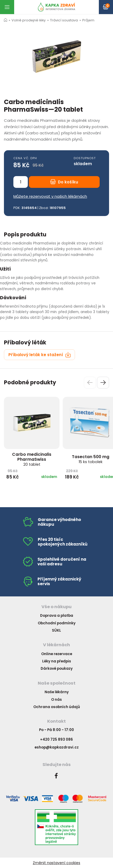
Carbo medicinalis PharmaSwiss (32, 459)
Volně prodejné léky (29, 20)
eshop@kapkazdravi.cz (57, 747)
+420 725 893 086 (56, 740)
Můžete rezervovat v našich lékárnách (50, 196)
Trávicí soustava (64, 20)
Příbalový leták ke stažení (40, 355)
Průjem (88, 20)
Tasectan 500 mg (91, 459)
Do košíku (64, 182)
